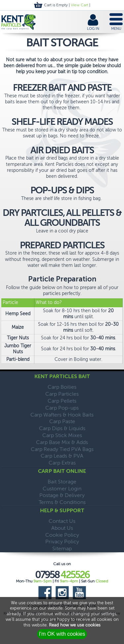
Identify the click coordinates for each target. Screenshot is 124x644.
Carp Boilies (62, 387)
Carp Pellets (62, 401)
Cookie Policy (62, 535)
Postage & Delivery (62, 495)
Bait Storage (62, 482)
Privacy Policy (62, 542)
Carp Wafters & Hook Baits (62, 415)
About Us (62, 528)
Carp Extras (62, 463)
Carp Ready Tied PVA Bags (62, 449)
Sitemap (62, 548)
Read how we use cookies (75, 625)
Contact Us (62, 521)
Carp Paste (62, 421)
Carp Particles (62, 394)
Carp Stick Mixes (62, 435)
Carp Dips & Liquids (62, 428)
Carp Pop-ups (62, 408)
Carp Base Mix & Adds (62, 442)
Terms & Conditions (62, 502)
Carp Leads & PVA (62, 456)
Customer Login (62, 489)
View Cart (80, 5)
